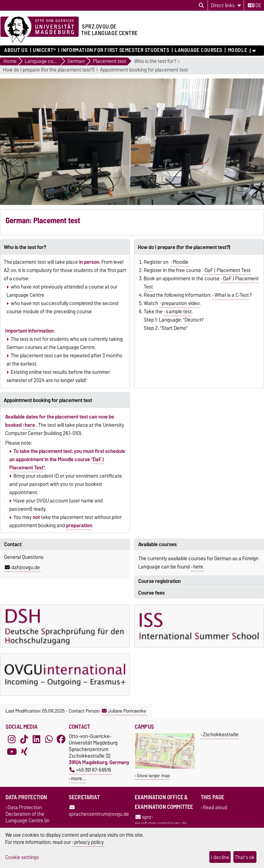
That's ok (245, 857)
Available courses (157, 544)
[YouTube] (12, 751)
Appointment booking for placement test (144, 70)
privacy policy (89, 842)
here (30, 425)
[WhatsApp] (49, 739)
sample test (179, 312)
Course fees (151, 593)
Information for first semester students (115, 50)
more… (78, 778)
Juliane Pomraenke (124, 711)
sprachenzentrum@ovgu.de (99, 811)
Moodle (238, 50)
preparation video (181, 303)
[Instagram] (12, 739)
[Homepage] (40, 30)
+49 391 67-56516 (90, 770)
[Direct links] (226, 5)
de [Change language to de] (255, 6)
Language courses (199, 50)
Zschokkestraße (221, 734)
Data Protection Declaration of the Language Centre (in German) (27, 817)
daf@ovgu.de (22, 567)
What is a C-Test (232, 295)
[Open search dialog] (201, 6)
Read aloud (215, 807)
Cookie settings (22, 857)
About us (16, 50)
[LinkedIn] (36, 739)
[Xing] (24, 751)
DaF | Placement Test (228, 270)
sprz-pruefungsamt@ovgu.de (161, 820)
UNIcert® (44, 50)
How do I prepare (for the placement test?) (49, 70)
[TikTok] (24, 739)
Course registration (159, 581)
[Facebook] (61, 739)
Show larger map (153, 776)
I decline (220, 857)
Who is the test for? (155, 61)
